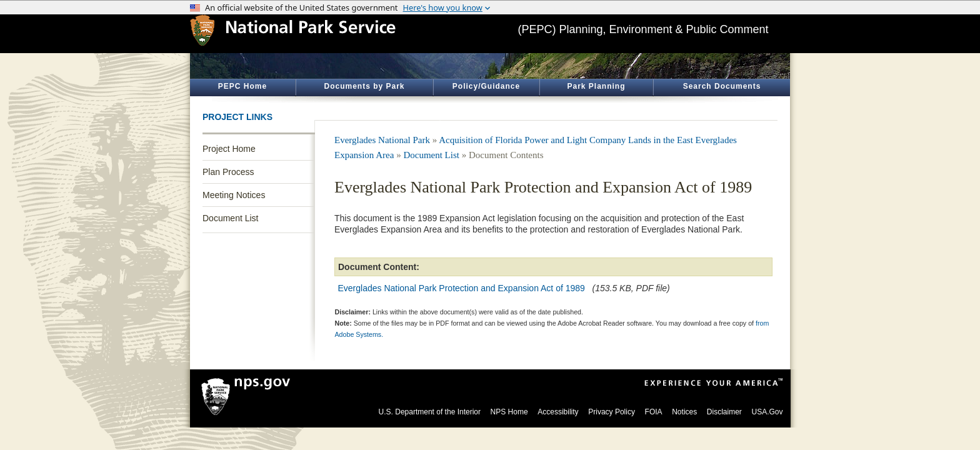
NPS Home (509, 412)
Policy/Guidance (486, 86)
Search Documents (722, 86)
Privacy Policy (612, 412)
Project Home (229, 149)
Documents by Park (364, 86)
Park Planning (596, 86)
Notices (684, 412)
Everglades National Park (382, 140)
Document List (230, 218)
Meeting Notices (234, 195)
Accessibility (558, 412)
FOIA (654, 412)
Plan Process (228, 172)
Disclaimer (724, 412)
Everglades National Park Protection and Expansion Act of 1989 (462, 288)
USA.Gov (767, 412)
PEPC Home (242, 86)
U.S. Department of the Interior (430, 412)
